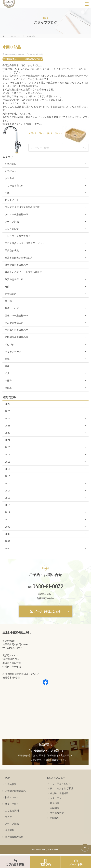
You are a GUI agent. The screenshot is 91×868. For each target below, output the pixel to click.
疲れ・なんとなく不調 (62, 788)
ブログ (8, 817)
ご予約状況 (11, 784)
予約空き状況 (12, 250)
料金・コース (12, 797)
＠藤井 (8, 380)
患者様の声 (11, 294)
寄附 (7, 287)
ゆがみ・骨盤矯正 (59, 793)
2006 (7, 548)
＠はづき (10, 344)
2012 (7, 505)
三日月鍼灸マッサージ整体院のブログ (23, 59)
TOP (7, 778)
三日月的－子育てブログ (18, 236)
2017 (7, 469)
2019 (7, 455)
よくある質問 (12, 811)
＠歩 (7, 373)
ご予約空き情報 (15, 864)
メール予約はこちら (48, 611)
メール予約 (76, 864)
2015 (7, 483)
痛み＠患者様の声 (14, 323)
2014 (7, 491)
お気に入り (11, 171)
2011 (7, 512)
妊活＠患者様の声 (14, 279)
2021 (7, 440)
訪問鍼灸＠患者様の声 (16, 337)
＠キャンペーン (13, 352)
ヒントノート (12, 200)
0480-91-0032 (48, 586)
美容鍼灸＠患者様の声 (16, 330)
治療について (12, 308)
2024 (7, 418)
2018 (7, 462)
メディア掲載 (12, 222)
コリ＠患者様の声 (14, 185)
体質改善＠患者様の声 (16, 265)
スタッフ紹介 (12, 804)
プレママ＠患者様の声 (16, 214)
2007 (7, 541)
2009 (7, 527)
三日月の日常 (12, 229)
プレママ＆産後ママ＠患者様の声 (22, 207)
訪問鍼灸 (55, 818)
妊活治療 (55, 803)
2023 (7, 426)
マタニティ (56, 798)
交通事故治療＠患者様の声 (19, 258)
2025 (7, 411)
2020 (7, 447)
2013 (7, 498)
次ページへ (53, 133)
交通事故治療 (57, 813)
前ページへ (37, 133)
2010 (7, 520)
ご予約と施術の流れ (15, 791)
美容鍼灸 (55, 808)
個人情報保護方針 (14, 837)
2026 (7, 404)
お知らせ (10, 178)
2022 (7, 433)
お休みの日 (11, 164)
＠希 (7, 366)
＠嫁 (7, 359)
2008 (7, 534)
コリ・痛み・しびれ (60, 783)
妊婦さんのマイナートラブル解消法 (23, 272)
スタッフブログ (16, 36)
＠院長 (8, 388)
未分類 (8, 301)
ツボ (7, 193)
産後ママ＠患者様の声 (16, 315)
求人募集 (10, 830)
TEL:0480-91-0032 (12, 648)
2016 (7, 476)
